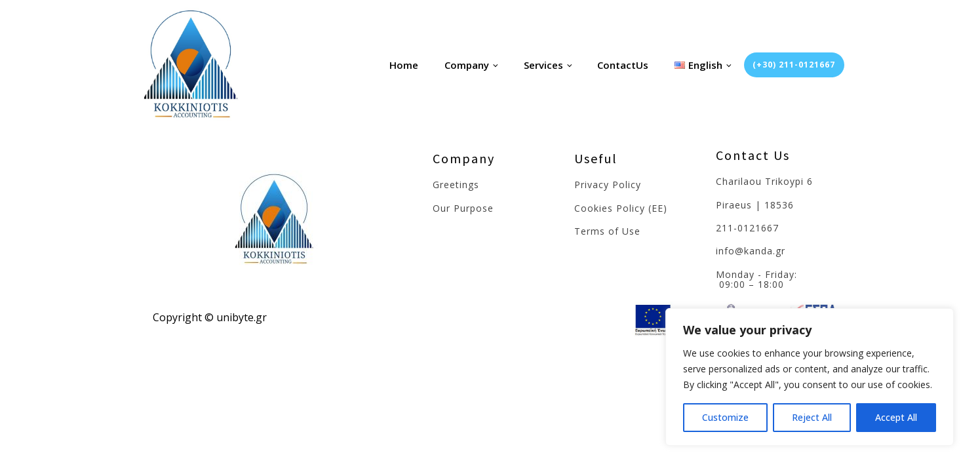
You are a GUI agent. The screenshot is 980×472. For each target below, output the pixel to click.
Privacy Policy (608, 185)
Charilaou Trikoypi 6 (764, 181)
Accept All (896, 417)
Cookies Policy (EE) (621, 208)
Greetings (456, 185)
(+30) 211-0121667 (794, 65)
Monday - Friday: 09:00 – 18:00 (758, 280)
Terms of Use (607, 231)
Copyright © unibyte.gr (210, 317)
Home (404, 65)
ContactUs (623, 65)
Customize (725, 417)
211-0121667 (747, 228)
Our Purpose (463, 208)
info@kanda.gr (751, 251)
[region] (810, 377)
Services (543, 65)
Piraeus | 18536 (755, 205)
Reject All (812, 417)
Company (467, 65)
